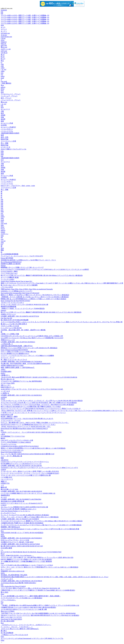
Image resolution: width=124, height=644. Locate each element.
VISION (3, 470)
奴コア (3, 59)
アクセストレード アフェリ (11, 94)
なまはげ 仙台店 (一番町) (9, 271)
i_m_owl (3, 69)
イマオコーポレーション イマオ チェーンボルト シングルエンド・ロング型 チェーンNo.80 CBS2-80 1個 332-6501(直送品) (42, 401)
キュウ (3, 27)
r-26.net (3, 38)
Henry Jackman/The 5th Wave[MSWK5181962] (15, 301)
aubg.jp (3, 87)
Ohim (2, 640)
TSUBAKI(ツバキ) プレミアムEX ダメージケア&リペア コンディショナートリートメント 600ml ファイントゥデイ (39, 468)
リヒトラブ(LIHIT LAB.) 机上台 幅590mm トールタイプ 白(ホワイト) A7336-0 (27, 565)
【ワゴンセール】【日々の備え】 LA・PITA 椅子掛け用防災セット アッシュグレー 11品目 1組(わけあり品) (37, 557)
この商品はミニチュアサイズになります (14, 635)
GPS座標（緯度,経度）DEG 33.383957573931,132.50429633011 (21, 395)
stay (2, 604)
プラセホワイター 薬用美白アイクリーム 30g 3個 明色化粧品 (21, 381)
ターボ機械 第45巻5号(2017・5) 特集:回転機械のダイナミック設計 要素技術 (26, 561)
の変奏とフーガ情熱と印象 (10, 334)
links (2, 151)
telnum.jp (4, 42)
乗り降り (4, 631)
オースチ (4, 497)
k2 (2, 63)
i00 (2, 237)
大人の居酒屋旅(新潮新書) (10, 254)
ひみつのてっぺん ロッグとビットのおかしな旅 (17, 440)
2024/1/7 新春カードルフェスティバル (14, 149)
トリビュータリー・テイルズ (11, 421)
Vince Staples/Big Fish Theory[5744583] (13, 586)
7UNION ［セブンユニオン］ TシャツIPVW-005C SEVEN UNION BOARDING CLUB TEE (31, 432)
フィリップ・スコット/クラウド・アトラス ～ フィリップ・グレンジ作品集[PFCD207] (30, 473)
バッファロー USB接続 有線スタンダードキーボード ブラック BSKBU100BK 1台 (28, 493)
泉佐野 (3, 119)
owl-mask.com (5, 33)
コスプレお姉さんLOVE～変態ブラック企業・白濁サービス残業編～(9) (25, 15)
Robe (2, 535)
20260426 (4, 10)
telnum (3, 232)
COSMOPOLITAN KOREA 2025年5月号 (20, 446)
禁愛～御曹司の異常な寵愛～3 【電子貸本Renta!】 (18, 368)
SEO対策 (4, 125)
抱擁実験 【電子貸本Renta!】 (11, 527)
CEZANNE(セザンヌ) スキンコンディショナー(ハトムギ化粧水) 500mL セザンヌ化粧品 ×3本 (32, 336)
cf (1, 80)
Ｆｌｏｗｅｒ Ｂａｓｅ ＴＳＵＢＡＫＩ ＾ (17, 627)
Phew (2, 594)
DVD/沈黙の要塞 (6, 548)
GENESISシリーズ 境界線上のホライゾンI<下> (17, 291)
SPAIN (3, 399)
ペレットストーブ (7, 479)
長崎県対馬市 (5, 495)
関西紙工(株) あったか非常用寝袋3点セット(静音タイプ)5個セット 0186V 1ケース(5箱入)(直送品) (33, 299)
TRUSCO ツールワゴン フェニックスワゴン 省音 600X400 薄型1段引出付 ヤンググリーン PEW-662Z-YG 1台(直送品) (40, 615)
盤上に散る (5, 592)
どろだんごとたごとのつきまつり (12, 450)
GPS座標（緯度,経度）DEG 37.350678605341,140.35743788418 (21, 581)
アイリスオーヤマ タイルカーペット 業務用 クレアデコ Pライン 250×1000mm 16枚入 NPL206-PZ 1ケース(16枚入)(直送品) (42, 521)
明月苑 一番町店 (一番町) (9, 417)
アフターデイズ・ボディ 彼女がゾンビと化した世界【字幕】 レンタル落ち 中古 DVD (30, 471)
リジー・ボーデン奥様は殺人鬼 (11, 456)
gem (2, 73)
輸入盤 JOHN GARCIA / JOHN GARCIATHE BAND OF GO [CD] (22, 546)
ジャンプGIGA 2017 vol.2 (9, 273)
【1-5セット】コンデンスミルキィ (12, 303)
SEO (2, 107)
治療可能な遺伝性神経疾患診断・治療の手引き (17, 346)
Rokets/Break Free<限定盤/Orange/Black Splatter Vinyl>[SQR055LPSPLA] (24, 429)
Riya (2, 531)
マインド (4, 29)
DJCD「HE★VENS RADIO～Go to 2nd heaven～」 (17, 555)
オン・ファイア (6, 569)
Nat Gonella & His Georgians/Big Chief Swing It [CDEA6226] (20, 293)
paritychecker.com (6, 37)
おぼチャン (5, 234)
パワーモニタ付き (7, 287)
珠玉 (2, 61)
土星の (3, 370)
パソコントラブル (7, 131)
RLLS (3, 554)
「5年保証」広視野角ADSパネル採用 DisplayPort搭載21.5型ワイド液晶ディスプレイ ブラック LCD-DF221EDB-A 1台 (40, 605)
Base (2, 623)
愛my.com (4, 47)
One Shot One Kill (6, 318)
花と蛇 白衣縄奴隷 (7, 633)
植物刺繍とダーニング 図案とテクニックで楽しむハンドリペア (22, 267)
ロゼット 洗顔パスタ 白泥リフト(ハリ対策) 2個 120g (18, 352)
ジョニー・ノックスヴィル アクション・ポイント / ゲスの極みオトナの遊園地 (27, 356)
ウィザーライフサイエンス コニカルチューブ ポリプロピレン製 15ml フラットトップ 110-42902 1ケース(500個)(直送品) (41, 525)
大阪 (2, 111)
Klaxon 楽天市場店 (7, 258)
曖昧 (2, 250)
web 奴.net (4, 53)
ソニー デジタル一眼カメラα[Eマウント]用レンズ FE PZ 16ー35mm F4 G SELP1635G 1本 (30, 588)
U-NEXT (4, 505)
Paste (2, 563)
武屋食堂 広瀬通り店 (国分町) (11, 264)
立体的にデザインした (8, 314)
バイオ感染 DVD (6, 477)
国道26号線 (5, 139)
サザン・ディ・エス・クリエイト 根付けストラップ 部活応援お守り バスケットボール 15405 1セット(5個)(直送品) (40, 567)
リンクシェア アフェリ (9, 96)
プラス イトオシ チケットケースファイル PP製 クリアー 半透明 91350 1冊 (26, 475)
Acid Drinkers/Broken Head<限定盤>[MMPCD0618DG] (18, 583)
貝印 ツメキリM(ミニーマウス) (11, 617)
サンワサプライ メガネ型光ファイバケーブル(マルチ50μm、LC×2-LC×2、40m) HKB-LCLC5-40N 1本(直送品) (37, 405)
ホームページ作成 (7, 123)
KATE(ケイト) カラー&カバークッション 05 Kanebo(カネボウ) (22, 503)
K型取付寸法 (5, 483)
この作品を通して (7, 344)
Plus (2, 430)
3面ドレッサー (6, 385)
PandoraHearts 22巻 (7, 415)
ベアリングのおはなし (8, 600)
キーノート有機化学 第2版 (10, 277)
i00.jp (3, 89)
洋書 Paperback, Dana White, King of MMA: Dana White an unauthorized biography (27, 289)
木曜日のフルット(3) (8, 340)
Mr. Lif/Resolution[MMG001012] (11, 262)
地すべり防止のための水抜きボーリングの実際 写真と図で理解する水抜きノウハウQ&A (31, 407)
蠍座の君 (4, 487)
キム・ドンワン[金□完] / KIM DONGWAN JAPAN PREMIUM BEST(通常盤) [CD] (28, 454)
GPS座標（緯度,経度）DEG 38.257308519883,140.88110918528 (21, 491)
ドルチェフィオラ (7, 579)
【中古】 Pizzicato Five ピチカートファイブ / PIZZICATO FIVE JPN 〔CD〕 (26, 427)
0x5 (2, 244)
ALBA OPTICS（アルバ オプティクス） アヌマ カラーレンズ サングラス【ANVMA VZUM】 (32, 389)
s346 (2, 64)
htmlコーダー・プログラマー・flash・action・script (18, 186)
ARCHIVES (5, 460)
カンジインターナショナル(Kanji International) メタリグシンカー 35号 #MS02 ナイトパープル (32, 638)
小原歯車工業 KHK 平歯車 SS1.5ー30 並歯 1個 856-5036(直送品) (22, 523)
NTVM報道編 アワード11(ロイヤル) (13, 436)
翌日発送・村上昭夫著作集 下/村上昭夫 (14, 575)
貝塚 (2, 117)
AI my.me (4, 35)
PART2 (3, 373)
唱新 (2, 458)
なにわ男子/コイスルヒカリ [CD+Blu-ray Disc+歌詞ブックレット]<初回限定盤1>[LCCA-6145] (32, 338)
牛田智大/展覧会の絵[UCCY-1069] (12, 366)
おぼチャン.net (6, 49)
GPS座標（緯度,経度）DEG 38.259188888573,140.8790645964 (21, 499)
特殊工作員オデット (8, 387)
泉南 (2, 121)
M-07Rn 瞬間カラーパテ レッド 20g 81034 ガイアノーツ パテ (21, 464)
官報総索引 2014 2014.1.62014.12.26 (13, 571)
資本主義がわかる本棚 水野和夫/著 (13, 501)
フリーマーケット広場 (8, 141)
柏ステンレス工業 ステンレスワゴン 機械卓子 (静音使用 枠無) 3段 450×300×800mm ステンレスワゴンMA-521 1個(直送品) (42, 275)
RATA (3, 573)
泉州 (2, 113)
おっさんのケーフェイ (8, 513)
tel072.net (4, 45)
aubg (2, 243)
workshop (4, 397)
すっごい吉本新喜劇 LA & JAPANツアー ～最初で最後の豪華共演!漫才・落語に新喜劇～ (31, 596)
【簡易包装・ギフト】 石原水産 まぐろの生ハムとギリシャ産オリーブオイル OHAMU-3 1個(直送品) (35, 297)
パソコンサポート (7, 129)
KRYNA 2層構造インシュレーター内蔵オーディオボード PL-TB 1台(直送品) (26, 559)
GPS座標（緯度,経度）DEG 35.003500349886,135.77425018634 (21, 362)
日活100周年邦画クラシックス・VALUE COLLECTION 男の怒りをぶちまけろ (27, 419)
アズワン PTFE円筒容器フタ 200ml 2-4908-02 (16, 442)
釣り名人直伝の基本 (8, 621)
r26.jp (3, 40)
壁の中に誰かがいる (8, 379)
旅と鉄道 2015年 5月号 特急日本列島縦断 (15, 320)
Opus (2, 637)
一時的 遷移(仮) (6, 83)
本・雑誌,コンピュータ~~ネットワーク (14, 360)
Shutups (3, 266)
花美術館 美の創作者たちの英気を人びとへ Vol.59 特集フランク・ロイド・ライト (28, 260)
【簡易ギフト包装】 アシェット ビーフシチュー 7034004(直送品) (23, 309)
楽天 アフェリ (6, 98)
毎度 (2, 135)
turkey (3, 76)
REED (3, 536)
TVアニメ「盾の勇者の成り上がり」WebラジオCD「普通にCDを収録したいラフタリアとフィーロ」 (35, 423)
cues (2, 239)
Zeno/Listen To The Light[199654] (11, 619)
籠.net (3, 55)
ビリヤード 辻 (6, 147)
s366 (2, 66)
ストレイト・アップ (8, 358)
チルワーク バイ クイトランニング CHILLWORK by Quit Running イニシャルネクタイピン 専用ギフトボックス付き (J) (41, 409)
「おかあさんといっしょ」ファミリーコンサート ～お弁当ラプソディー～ (26, 625)
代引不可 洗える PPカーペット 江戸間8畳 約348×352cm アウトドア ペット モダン (28, 425)
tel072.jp (3, 43)
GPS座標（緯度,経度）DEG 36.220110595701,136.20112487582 (21, 466)
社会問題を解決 (6, 372)
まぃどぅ (4, 31)
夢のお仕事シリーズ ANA (9, 489)
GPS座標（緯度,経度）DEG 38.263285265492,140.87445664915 (21, 538)
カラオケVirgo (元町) (8, 383)
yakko (3, 68)
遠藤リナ (4, 481)
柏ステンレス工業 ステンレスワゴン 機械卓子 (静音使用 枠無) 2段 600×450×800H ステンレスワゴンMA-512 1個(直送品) (41, 312)
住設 (2, 25)
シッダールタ (5, 391)
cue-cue (3, 241)
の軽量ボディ (5, 375)
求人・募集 (5, 143)
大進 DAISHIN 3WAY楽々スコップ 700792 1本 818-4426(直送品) (22, 533)
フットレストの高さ (8, 279)
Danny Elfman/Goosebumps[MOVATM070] (14, 350)
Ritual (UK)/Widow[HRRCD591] (11, 452)
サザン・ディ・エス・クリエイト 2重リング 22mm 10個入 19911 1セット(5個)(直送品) (30, 517)
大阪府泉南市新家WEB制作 (10, 133)
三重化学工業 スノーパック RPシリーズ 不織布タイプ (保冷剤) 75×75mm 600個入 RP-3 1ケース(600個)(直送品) (38, 590)
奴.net (3, 57)
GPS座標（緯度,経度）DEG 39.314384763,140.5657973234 (20, 316)
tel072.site (4, 51)
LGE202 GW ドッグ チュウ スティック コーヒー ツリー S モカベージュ (25, 462)
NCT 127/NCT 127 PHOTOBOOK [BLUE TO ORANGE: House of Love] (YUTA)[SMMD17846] (31, 552)
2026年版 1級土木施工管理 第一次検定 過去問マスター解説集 (23, 330)
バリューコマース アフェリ (11, 100)
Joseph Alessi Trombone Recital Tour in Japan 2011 (17, 281)
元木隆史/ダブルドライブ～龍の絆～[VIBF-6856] (17, 542)
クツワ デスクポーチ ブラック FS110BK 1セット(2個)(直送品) (21, 598)
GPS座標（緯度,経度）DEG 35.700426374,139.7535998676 (20, 519)
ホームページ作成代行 (8, 127)
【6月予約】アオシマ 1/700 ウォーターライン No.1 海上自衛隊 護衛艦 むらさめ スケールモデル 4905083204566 (38, 613)
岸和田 (3, 115)
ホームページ (5, 109)
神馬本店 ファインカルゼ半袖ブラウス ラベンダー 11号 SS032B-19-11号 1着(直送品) (29, 348)
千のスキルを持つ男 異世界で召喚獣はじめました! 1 (18, 509)
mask (2, 78)
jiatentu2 (3, 310)
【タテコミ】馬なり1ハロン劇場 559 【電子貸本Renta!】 (20, 629)
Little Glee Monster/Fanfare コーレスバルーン (16, 511)
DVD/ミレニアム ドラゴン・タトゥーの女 (15, 540)
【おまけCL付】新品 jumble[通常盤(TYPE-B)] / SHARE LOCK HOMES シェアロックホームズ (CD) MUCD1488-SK (39, 377)
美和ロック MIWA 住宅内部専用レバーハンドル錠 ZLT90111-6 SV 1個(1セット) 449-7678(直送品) (33, 448)
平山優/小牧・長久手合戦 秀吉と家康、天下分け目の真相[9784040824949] (26, 364)
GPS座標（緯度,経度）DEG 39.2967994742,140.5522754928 (20, 544)
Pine (2, 602)
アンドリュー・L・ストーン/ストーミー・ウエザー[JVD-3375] (22, 256)
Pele (2, 585)
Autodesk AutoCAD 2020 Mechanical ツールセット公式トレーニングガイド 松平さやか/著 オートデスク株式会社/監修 (40, 529)
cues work (4, 81)
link (2, 12)
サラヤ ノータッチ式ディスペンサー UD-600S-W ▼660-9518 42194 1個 (24, 305)
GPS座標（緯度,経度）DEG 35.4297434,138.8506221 (18, 342)
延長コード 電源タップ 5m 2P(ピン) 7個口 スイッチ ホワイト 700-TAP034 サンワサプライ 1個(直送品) (35, 295)
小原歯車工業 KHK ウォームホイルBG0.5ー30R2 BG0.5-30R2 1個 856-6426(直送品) (28, 607)
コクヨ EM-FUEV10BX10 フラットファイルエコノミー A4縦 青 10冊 (24, 609)
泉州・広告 (5, 137)
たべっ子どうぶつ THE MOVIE (11, 328)
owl (2, 75)
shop (2, 91)
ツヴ (2, 485)
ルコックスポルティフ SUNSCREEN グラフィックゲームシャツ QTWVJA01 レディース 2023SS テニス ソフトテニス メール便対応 (45, 269)
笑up (2, 85)
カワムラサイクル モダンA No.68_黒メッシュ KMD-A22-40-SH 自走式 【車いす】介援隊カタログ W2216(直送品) (39, 403)
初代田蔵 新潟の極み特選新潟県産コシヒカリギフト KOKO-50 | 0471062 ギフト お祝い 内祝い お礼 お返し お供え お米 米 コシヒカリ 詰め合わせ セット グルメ (55, 577)
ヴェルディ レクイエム (9, 444)
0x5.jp (3, 229)
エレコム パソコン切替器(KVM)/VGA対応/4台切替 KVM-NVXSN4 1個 (24, 507)
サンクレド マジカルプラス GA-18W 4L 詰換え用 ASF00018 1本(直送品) (25, 515)
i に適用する (5, 393)
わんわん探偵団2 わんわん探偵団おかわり (15, 354)
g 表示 (3, 434)
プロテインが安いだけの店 (10, 326)
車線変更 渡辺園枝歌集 (9, 307)
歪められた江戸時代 (8, 611)
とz (2, 550)
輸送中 (3, 438)
